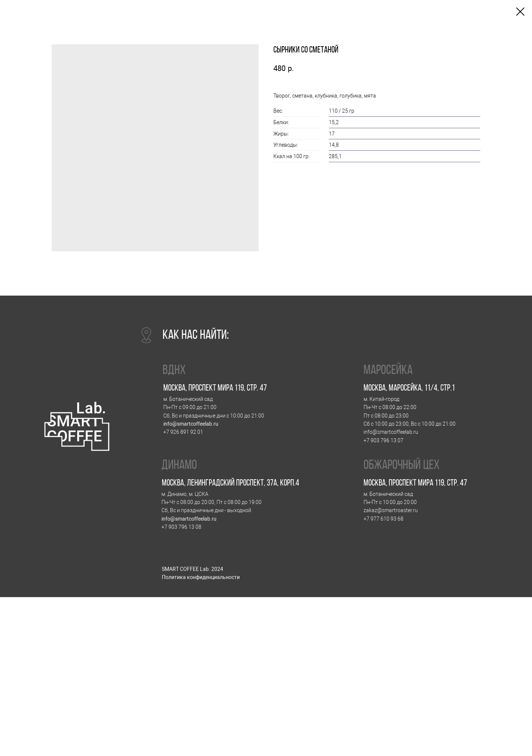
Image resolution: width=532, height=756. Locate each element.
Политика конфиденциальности (201, 577)
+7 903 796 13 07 (383, 441)
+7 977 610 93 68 (383, 519)
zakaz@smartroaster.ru (391, 510)
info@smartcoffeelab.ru (191, 424)
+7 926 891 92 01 (183, 432)
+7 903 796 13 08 (181, 527)
